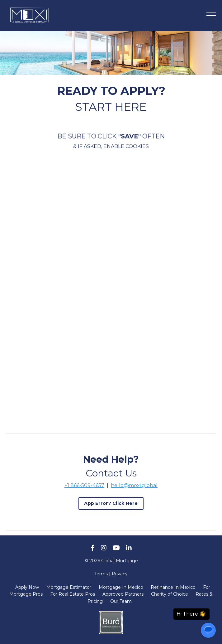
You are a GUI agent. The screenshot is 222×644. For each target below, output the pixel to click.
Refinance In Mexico (173, 587)
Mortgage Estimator (69, 587)
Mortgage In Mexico (121, 587)
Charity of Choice (170, 594)
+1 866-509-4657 (84, 485)
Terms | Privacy (111, 574)
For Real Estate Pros (73, 594)
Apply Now (27, 587)
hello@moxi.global (134, 485)
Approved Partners (123, 594)
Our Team (121, 601)
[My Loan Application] (111, 286)
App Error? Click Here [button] (111, 503)
